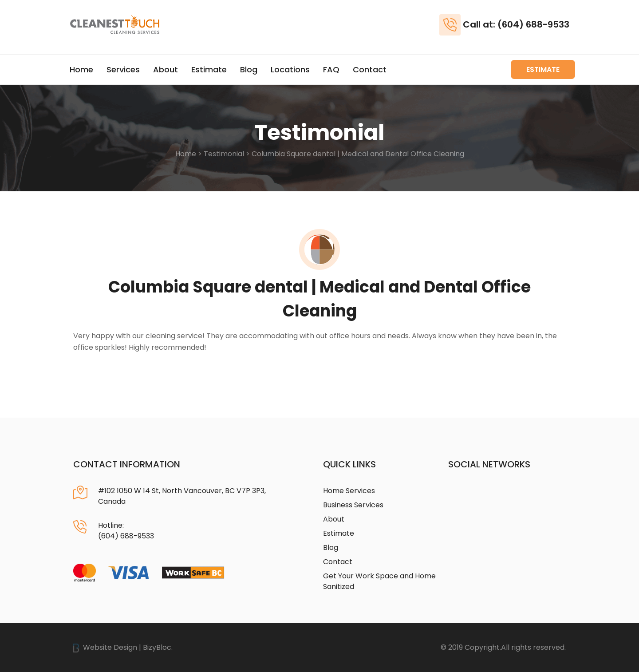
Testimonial (224, 154)
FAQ (331, 69)
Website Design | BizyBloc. (123, 647)
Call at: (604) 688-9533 (516, 24)
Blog (249, 69)
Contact (370, 69)
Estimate (209, 69)
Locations (290, 69)
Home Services (349, 491)
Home (81, 69)
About (166, 69)
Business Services (353, 505)
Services (123, 69)
